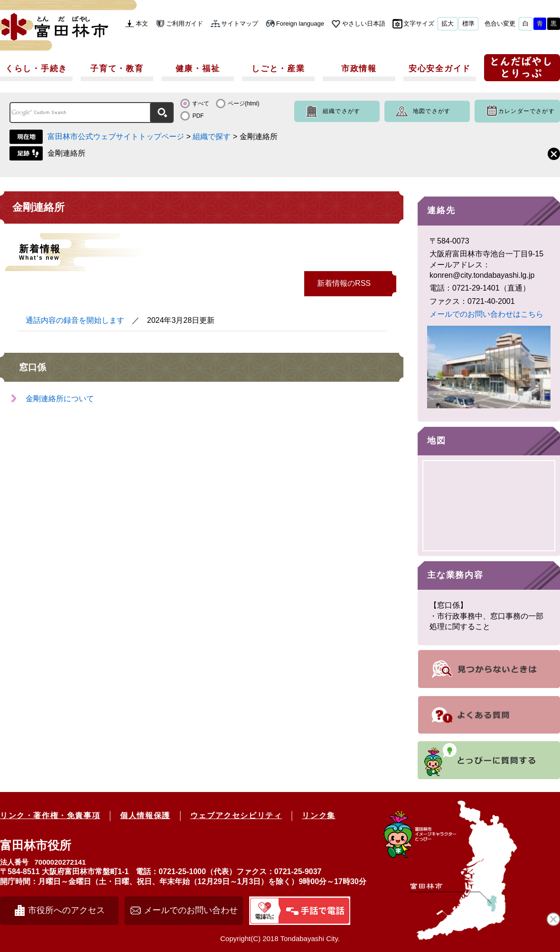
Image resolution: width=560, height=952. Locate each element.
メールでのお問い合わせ (191, 910)
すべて (201, 104)
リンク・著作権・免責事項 (50, 815)
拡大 (448, 24)
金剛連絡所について (60, 399)
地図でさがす (432, 111)
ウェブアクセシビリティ (236, 815)
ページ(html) (244, 104)
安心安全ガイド (440, 69)
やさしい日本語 (364, 24)
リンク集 (318, 815)
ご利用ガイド (185, 24)
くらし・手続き (36, 69)
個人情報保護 (145, 815)
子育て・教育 (117, 69)
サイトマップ (240, 24)
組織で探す (212, 137)
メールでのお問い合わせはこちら (486, 314)
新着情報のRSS (344, 283)
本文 (142, 24)
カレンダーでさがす (527, 111)
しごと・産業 (278, 69)
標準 (468, 24)
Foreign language (300, 24)
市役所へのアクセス (66, 910)
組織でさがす (341, 111)
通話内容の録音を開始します (75, 320)
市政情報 (359, 69)
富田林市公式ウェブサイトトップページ (116, 137)
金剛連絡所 (66, 153)
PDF (198, 116)
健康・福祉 (198, 69)
